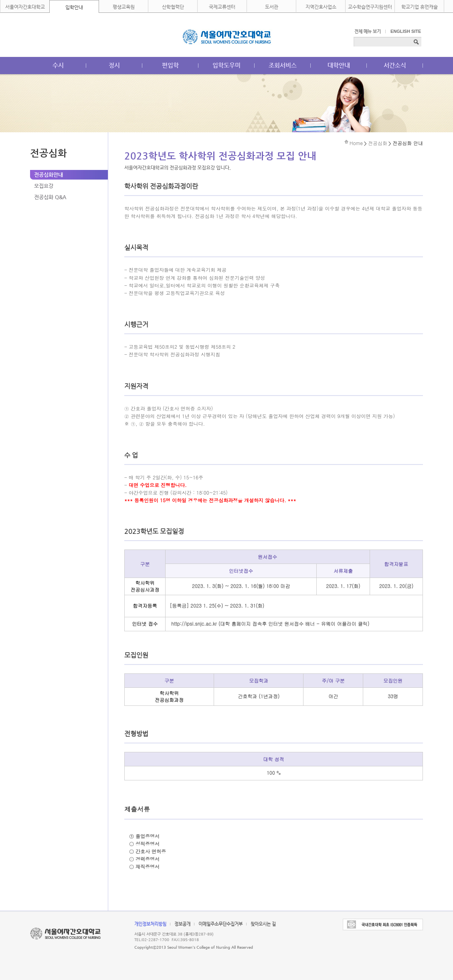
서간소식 (395, 65)
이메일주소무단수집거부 (220, 924)
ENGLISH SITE (406, 31)
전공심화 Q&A (50, 197)
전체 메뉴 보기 (368, 31)
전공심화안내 (49, 175)
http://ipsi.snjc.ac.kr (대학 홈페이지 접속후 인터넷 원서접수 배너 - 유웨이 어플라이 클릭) (270, 623)
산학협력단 (173, 7)
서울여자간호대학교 (25, 7)
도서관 (272, 7)
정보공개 (182, 924)
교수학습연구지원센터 (370, 7)
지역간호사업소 (321, 7)
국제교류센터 (222, 7)
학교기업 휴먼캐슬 (420, 7)
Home (356, 143)
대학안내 (339, 65)
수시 (58, 65)
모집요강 (44, 186)
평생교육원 (124, 7)
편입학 (170, 65)
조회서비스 (283, 65)
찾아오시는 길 (263, 924)
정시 (114, 65)
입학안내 (74, 7)
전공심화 (378, 143)
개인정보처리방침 (150, 924)
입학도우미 (226, 65)
